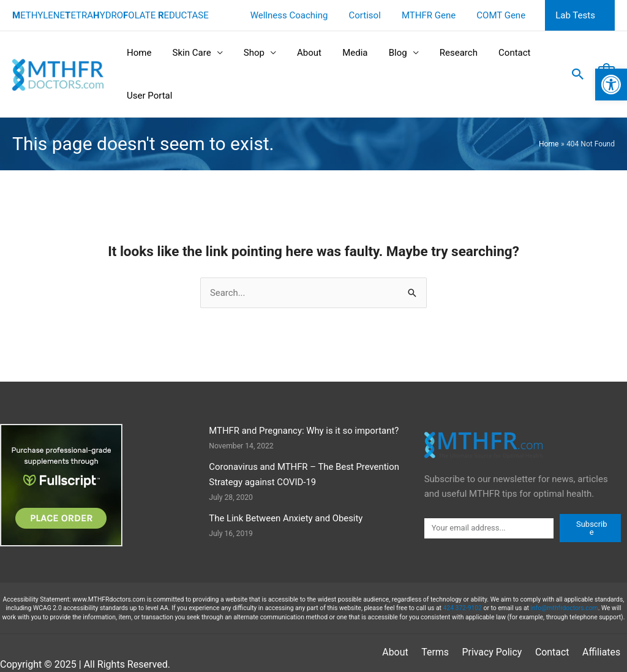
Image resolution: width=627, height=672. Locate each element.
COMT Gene (505, 15)
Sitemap (603, 653)
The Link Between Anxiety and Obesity (286, 519)
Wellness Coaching (300, 15)
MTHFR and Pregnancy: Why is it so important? (305, 431)
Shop (247, 53)
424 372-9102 (462, 609)
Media (343, 53)
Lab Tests (576, 15)
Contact (495, 53)
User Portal (148, 96)
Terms (389, 653)
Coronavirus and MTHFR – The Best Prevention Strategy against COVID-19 (305, 474)
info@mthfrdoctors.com (564, 609)
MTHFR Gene (435, 15)
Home (138, 53)
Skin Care (188, 53)
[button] (611, 77)
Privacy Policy (445, 653)
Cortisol (374, 15)
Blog (384, 53)
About (301, 53)
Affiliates (554, 653)
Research (442, 53)
